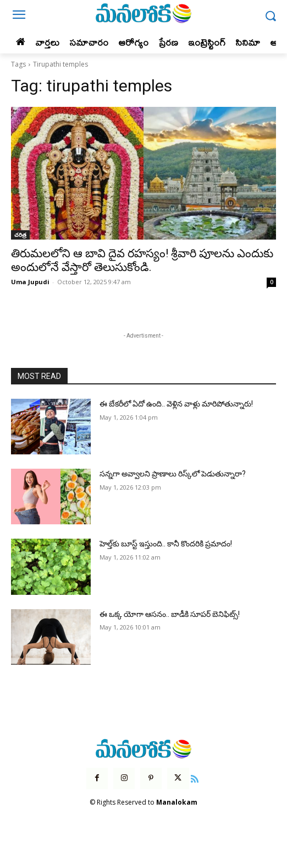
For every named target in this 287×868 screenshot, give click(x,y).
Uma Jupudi (30, 282)
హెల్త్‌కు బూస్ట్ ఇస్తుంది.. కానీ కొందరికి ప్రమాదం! (166, 544)
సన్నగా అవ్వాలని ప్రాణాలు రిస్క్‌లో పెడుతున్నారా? (173, 474)
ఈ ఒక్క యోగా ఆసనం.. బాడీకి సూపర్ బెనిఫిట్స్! (170, 614)
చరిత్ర (20, 235)
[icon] (195, 778)
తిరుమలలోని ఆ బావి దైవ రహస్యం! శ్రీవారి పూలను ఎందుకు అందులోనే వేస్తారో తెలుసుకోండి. (142, 260)
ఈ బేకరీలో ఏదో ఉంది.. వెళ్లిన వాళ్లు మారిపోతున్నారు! (176, 404)
